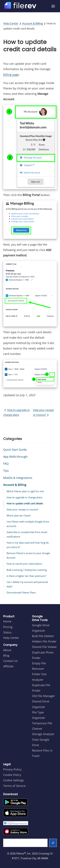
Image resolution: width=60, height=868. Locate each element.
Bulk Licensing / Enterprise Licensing (27, 570)
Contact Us (10, 661)
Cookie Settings (14, 780)
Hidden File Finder (44, 641)
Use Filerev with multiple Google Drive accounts (28, 524)
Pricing (8, 627)
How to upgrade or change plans (17, 412)
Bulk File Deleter (43, 636)
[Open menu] (53, 6)
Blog (6, 655)
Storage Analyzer (43, 734)
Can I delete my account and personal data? (27, 584)
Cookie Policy (12, 775)
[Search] (53, 843)
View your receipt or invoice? (43, 413)
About (7, 650)
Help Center (11, 23)
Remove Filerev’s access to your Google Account (28, 555)
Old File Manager (43, 696)
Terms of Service (14, 786)
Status (7, 632)
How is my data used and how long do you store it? (28, 545)
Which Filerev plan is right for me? (25, 491)
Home (7, 621)
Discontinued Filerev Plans (21, 592)
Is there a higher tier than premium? (26, 576)
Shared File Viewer (44, 647)
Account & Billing (33, 23)
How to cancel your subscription (24, 564)
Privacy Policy (12, 769)
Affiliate (8, 666)
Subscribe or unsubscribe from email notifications (27, 534)
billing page (11, 75)
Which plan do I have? (19, 516)
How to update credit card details (25, 503)
